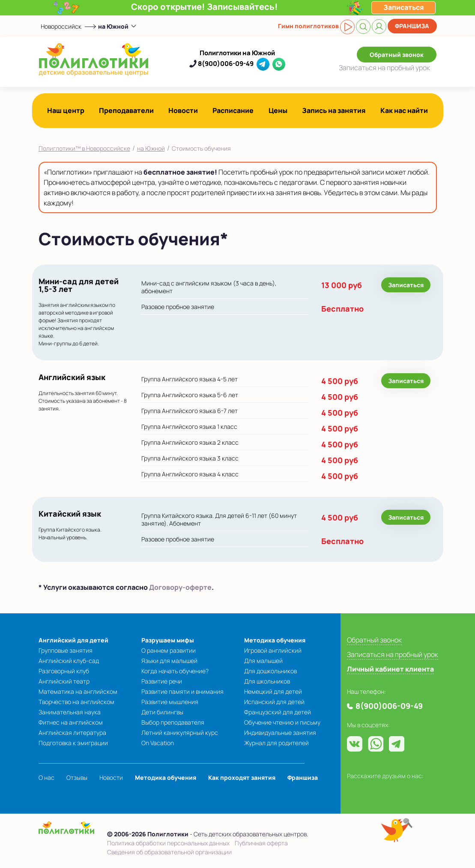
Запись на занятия (334, 110)
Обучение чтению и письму (282, 722)
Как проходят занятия (242, 777)
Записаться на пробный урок (393, 654)
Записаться (384, 68)
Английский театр (64, 681)
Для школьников (267, 681)
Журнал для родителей (276, 743)
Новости (183, 110)
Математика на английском (78, 691)
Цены (278, 110)
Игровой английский (273, 650)
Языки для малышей (169, 661)
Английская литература (72, 733)
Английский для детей (73, 640)
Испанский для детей (274, 702)
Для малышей (263, 661)
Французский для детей (278, 712)
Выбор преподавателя (173, 722)
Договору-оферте (180, 587)
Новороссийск (61, 26)
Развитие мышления (170, 702)
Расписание (233, 110)
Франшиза (412, 26)
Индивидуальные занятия (280, 733)
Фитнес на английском (71, 722)
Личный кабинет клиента (390, 669)
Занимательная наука (70, 712)
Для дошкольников (270, 671)
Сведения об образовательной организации (169, 852)
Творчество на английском (76, 702)
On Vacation (158, 743)
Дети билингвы (162, 712)
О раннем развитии (169, 650)
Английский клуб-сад (69, 661)
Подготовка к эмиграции (73, 743)
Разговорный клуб (64, 671)
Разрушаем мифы (168, 640)
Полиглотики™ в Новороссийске (84, 148)
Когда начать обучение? (175, 671)
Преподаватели (126, 110)
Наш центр (66, 110)
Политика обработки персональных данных (168, 843)
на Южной (151, 148)
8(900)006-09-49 (226, 64)
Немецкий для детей (273, 691)
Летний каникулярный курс (180, 733)
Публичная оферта (261, 843)
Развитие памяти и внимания (182, 691)
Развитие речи (162, 681)
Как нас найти (404, 110)
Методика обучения (275, 640)
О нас (46, 777)
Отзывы (77, 777)
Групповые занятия (66, 650)
